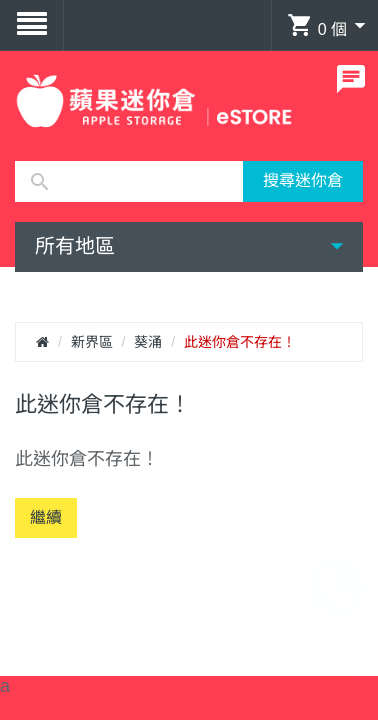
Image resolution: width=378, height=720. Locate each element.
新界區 (92, 342)
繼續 (46, 517)
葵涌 (148, 342)
